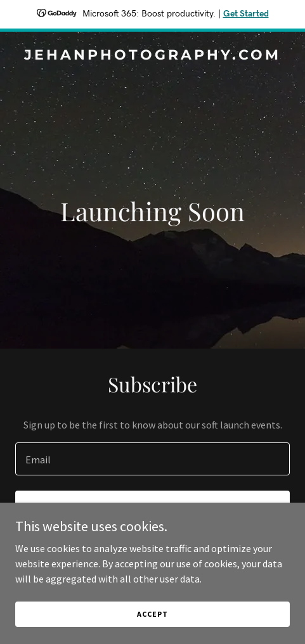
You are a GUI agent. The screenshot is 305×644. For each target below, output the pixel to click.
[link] (152, 56)
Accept (152, 614)
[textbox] (152, 459)
